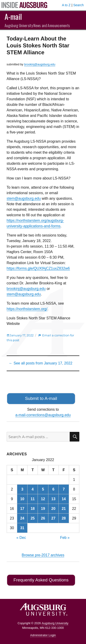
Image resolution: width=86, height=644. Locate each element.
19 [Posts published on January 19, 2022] (43, 509)
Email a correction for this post (40, 338)
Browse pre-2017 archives (43, 555)
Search (78, 5)
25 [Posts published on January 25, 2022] (33, 518)
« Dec (21, 538)
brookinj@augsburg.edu (40, 64)
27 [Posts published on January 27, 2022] (53, 518)
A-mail (13, 16)
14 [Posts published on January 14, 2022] (64, 499)
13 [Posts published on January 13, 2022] (53, 499)
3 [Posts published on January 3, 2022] (22, 489)
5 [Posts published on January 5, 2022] (43, 489)
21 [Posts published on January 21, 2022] (64, 509)
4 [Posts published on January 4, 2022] (33, 489)
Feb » (65, 538)
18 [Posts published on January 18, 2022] (33, 509)
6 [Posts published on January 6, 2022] (53, 489)
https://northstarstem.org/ (27, 309)
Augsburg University (55, 623)
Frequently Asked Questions (41, 580)
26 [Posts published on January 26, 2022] (43, 518)
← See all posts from (41, 363)
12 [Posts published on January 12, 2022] (43, 499)
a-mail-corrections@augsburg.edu (43, 415)
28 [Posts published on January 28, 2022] (64, 518)
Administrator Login (43, 635)
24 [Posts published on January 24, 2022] (22, 518)
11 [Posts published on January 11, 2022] (33, 499)
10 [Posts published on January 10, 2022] (22, 499)
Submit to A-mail (41, 398)
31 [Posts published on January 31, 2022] (22, 528)
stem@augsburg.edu (24, 198)
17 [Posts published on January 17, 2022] (22, 509)
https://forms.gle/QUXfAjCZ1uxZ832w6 (38, 268)
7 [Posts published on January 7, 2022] (64, 489)
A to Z (66, 5)
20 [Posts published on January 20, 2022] (53, 509)
